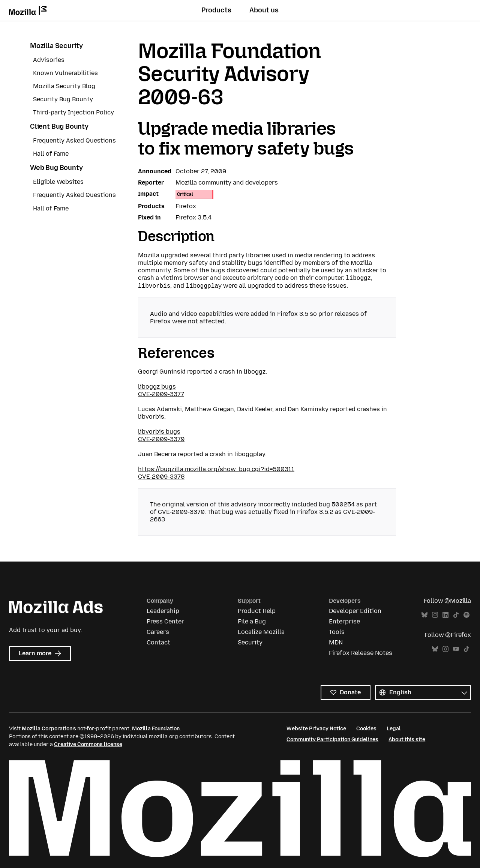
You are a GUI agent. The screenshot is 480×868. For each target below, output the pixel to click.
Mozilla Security (56, 46)
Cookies (366, 729)
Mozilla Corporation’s (49, 729)
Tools (337, 632)
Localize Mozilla (261, 632)
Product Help (257, 611)
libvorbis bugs (159, 432)
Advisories (49, 60)
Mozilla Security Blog (64, 86)
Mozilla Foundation (156, 729)
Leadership (163, 611)
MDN (336, 642)
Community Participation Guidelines (332, 740)
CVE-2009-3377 (161, 394)
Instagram (435, 615)
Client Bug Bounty (59, 126)
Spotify (466, 615)
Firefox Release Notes (361, 653)
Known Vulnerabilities (65, 73)
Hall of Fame (51, 154)
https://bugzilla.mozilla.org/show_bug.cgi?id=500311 (216, 469)
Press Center (165, 621)
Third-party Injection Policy (73, 112)
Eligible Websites (58, 182)
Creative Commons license (88, 744)
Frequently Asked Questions (74, 140)
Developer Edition (355, 611)
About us (264, 10)
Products (216, 10)
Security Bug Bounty (63, 99)
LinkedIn (445, 615)
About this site (407, 740)
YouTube (456, 649)
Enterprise (344, 621)
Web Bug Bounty (56, 168)
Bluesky (424, 615)
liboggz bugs (157, 387)
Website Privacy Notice (316, 729)
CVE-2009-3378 (161, 477)
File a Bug (252, 621)
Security (250, 642)
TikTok (456, 615)
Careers (158, 632)
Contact (158, 642)
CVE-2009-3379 (161, 439)
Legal (394, 729)
